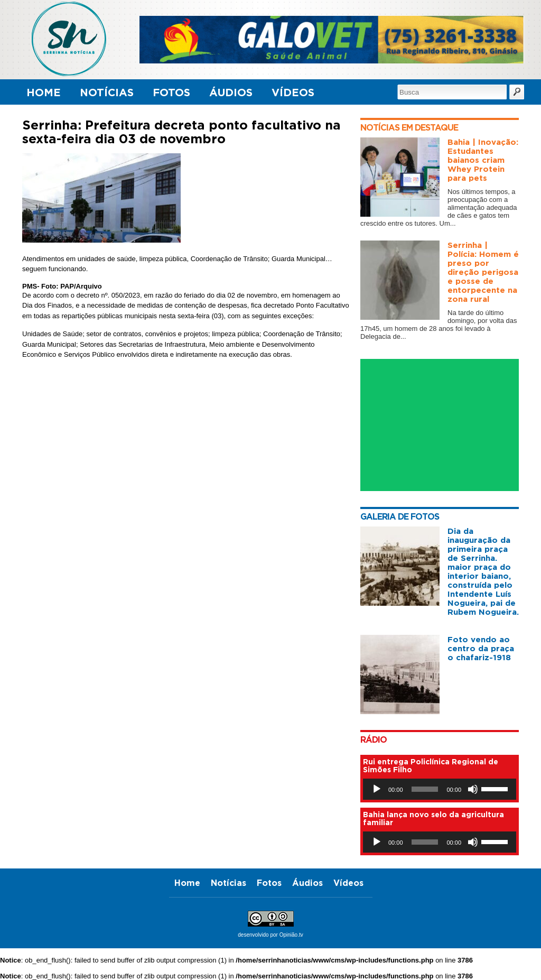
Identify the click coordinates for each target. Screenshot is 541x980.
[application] (440, 789)
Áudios (231, 92)
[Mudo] (473, 789)
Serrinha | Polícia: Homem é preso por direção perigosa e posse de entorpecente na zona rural (483, 272)
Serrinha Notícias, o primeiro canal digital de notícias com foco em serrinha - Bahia (78, 39)
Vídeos (293, 92)
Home (44, 92)
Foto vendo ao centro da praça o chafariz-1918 (481, 648)
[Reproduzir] (377, 789)
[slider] (425, 789)
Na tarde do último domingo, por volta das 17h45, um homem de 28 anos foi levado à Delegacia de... (439, 325)
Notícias (107, 92)
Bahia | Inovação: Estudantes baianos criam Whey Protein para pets (483, 160)
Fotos (171, 92)
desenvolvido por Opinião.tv (270, 935)
